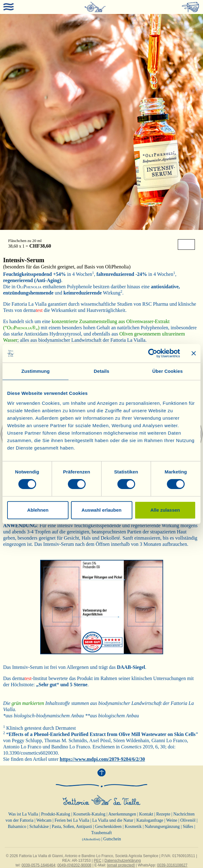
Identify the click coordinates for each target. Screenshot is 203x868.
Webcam (44, 820)
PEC (98, 861)
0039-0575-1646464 (38, 865)
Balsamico (17, 827)
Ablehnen (38, 510)
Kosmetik (133, 827)
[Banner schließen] (194, 353)
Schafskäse (39, 827)
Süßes (188, 827)
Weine (172, 820)
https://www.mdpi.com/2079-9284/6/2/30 (102, 759)
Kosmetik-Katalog (89, 814)
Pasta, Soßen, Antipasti (72, 827)
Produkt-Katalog (56, 814)
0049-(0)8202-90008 (74, 865)
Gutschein (112, 839)
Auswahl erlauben (101, 510)
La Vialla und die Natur (113, 820)
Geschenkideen (108, 827)
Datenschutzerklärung (123, 861)
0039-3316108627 (172, 865)
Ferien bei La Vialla (72, 820)
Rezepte (163, 814)
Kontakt (146, 814)
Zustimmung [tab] (36, 371)
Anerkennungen (122, 814)
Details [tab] (101, 371)
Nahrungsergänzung (162, 827)
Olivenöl (188, 820)
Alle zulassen (165, 510)
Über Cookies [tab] (168, 371)
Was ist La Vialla (23, 814)
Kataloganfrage (150, 820)
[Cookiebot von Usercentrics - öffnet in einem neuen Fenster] (153, 353)
